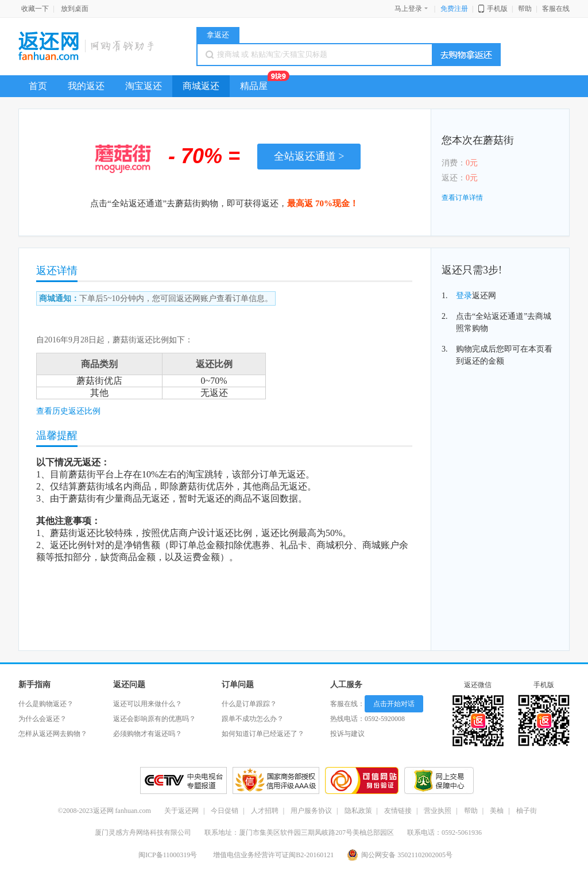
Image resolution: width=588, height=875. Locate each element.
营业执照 (438, 811)
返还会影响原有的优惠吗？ (154, 719)
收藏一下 (35, 9)
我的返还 (86, 86)
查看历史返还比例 (68, 411)
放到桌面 (75, 9)
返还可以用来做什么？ (148, 704)
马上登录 (412, 8)
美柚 (497, 811)
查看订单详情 (462, 198)
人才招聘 (265, 811)
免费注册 (454, 9)
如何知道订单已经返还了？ (263, 734)
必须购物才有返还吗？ (148, 734)
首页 (38, 86)
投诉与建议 (347, 734)
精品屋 (259, 83)
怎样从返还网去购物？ (53, 734)
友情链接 (398, 811)
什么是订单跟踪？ (249, 704)
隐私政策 (358, 811)
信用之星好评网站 (276, 780)
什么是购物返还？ (46, 704)
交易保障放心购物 (439, 780)
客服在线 (556, 9)
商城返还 (201, 86)
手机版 (497, 9)
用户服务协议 (311, 811)
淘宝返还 (144, 86)
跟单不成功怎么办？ (253, 719)
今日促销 (225, 811)
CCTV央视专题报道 (183, 780)
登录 (464, 296)
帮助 (525, 9)
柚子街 (527, 811)
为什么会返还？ (42, 719)
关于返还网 (181, 811)
